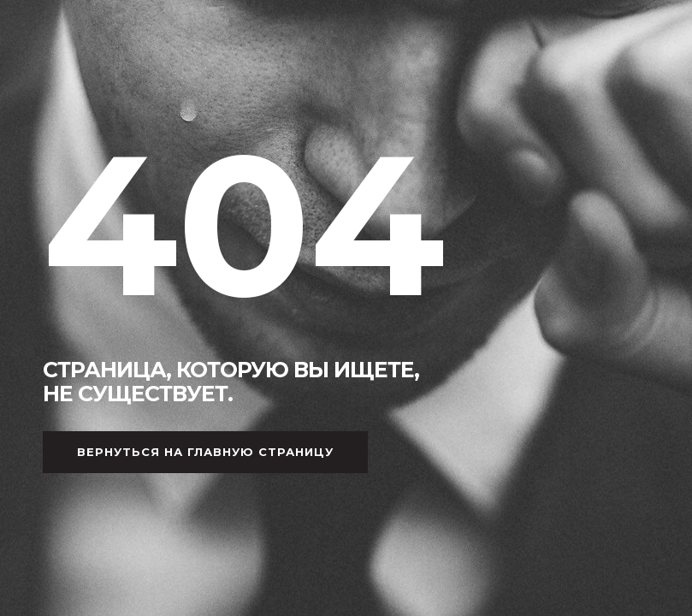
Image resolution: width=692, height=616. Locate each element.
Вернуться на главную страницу (205, 452)
